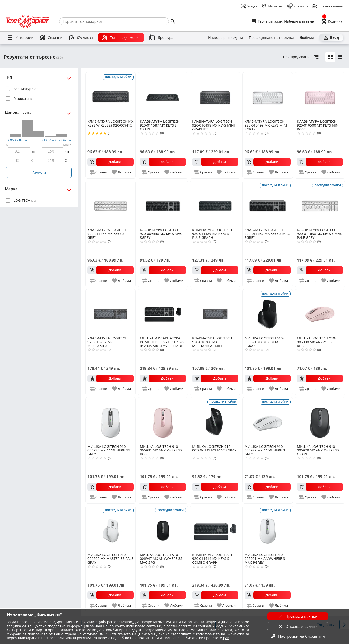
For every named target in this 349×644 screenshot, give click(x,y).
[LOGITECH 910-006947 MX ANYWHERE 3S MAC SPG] (163, 529)
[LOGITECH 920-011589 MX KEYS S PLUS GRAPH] (215, 204)
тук (226, 638)
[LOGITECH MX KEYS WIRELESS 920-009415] (111, 96)
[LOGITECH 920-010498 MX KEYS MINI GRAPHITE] (215, 96)
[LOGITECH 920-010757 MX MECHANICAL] (111, 312)
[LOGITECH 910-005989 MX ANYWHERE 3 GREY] (268, 420)
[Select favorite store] (283, 21)
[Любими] (307, 38)
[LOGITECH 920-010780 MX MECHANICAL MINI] (215, 312)
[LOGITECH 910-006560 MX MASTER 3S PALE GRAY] (111, 529)
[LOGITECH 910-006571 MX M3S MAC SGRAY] (268, 312)
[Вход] (331, 38)
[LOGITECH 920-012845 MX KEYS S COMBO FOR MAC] (163, 312)
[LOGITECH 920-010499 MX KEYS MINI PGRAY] (268, 96)
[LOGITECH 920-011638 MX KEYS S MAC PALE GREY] (320, 204)
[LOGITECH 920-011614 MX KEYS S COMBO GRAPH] (215, 529)
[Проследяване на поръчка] (271, 38)
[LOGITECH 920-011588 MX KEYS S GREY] (111, 204)
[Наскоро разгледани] (226, 38)
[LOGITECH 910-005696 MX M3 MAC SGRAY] (215, 420)
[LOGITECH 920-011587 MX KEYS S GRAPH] (163, 96)
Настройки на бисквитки (298, 636)
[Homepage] (28, 21)
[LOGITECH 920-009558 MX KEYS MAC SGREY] (163, 204)
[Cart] (332, 21)
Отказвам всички (298, 626)
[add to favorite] (122, 172)
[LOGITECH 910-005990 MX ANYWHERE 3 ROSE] (320, 312)
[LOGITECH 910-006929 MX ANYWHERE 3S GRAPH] (320, 420)
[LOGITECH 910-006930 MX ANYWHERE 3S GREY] (111, 420)
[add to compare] (99, 172)
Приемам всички (298, 616)
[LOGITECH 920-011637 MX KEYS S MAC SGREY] (268, 204)
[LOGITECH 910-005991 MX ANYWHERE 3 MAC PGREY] (268, 529)
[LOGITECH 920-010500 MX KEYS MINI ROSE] (320, 96)
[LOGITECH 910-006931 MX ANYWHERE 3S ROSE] (163, 420)
